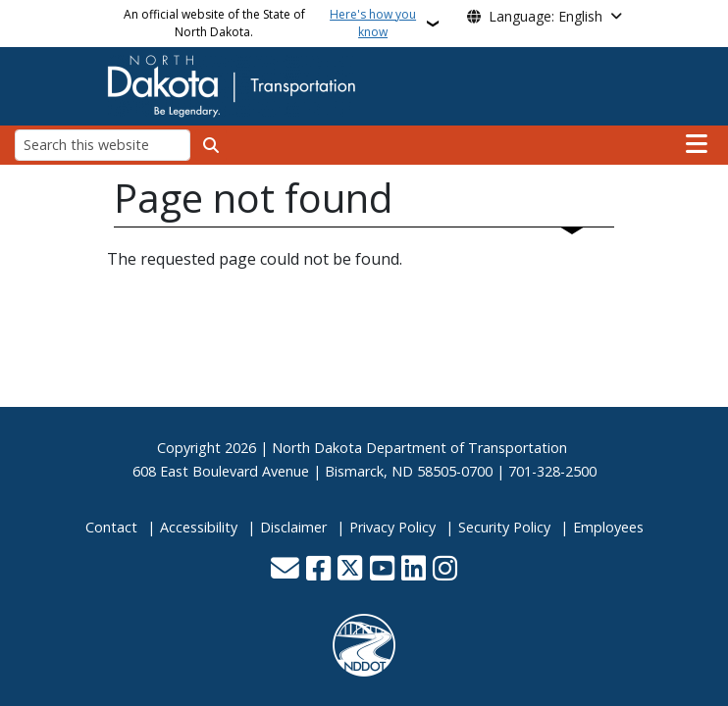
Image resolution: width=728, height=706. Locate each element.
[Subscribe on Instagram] (445, 570)
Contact (111, 527)
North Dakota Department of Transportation (419, 448)
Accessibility (199, 527)
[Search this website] (103, 145)
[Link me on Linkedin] (414, 570)
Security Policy (504, 527)
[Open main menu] (697, 144)
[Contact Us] (285, 570)
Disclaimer (293, 527)
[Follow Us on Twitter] (350, 570)
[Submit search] (211, 145)
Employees (608, 527)
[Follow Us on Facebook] (318, 570)
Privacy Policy (392, 527)
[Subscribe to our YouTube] (382, 570)
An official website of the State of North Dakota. (273, 24)
